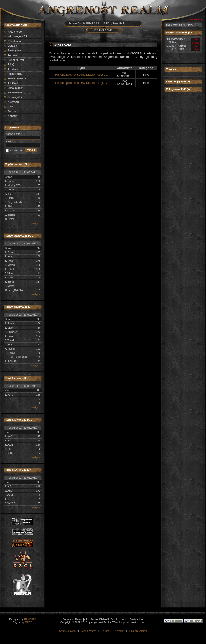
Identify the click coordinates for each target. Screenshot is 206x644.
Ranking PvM (16, 60)
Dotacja (12, 46)
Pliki (10, 107)
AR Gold (13, 83)
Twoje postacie (17, 78)
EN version (196, 20)
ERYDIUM (30, 619)
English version (138, 631)
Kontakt (13, 116)
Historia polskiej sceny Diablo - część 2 (81, 83)
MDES (29, 622)
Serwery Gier (16, 97)
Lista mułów (15, 88)
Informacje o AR (18, 36)
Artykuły (13, 69)
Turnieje (13, 55)
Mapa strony (89, 631)
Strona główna (67, 631)
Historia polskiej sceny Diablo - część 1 (81, 75)
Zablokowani (16, 93)
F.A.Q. (11, 64)
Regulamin (14, 41)
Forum (12, 111)
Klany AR (13, 102)
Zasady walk (15, 50)
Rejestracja (15, 74)
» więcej (36, 223)
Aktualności (15, 32)
